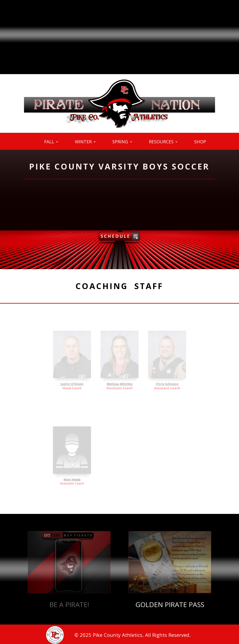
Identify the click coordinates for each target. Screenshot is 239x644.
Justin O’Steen (83, 379)
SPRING (120, 142)
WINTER (83, 142)
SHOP (200, 142)
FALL (49, 142)
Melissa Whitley (119, 379)
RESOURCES (161, 142)
